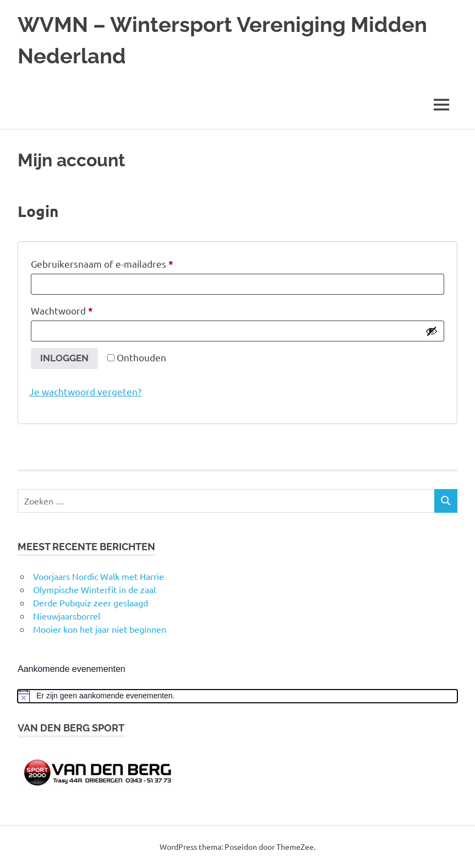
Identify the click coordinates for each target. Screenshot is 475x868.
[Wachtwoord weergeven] (432, 331)
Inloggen (64, 358)
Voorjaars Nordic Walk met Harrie (99, 576)
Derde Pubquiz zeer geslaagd (91, 603)
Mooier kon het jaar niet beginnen (100, 629)
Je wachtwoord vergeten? (85, 391)
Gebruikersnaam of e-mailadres (117, 262)
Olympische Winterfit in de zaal (94, 589)
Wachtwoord (77, 309)
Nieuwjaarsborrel (67, 616)
